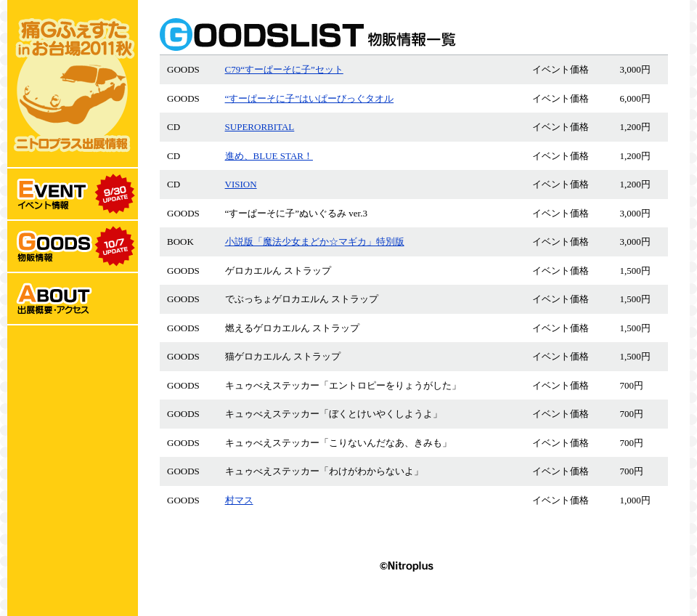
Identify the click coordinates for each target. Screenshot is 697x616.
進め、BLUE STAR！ (269, 156)
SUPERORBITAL (260, 127)
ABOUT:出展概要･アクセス (73, 299)
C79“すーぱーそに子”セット (284, 69)
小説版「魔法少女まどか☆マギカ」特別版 (315, 242)
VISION (241, 184)
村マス (239, 500)
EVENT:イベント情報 (73, 195)
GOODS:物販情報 (73, 247)
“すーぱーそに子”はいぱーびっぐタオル (310, 98)
